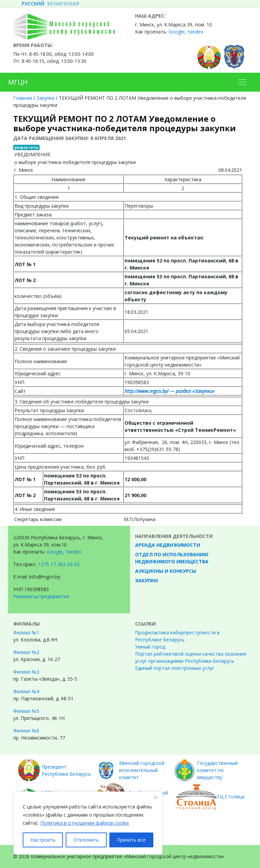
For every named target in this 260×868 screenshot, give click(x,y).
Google (177, 32)
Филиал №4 (26, 691)
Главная (23, 98)
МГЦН (18, 82)
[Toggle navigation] (242, 82)
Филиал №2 (26, 652)
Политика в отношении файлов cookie (85, 823)
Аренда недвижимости (168, 545)
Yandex (195, 32)
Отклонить (86, 840)
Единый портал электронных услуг (175, 668)
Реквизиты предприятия (41, 596)
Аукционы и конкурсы (166, 571)
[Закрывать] (155, 797)
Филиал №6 (26, 731)
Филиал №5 (26, 711)
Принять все (131, 840)
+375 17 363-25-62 (59, 564)
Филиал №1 (26, 632)
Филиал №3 (26, 672)
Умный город (150, 647)
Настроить (43, 840)
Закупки (46, 98)
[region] (88, 823)
